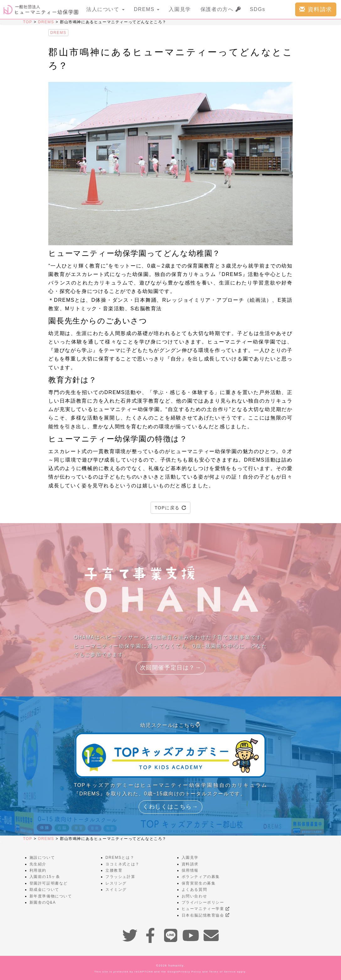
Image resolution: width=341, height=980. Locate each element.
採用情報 (190, 870)
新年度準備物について (51, 896)
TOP (28, 22)
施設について (42, 858)
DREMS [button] (147, 9)
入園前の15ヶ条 (45, 877)
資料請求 (316, 9)
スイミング (116, 890)
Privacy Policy (190, 972)
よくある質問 (194, 890)
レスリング (116, 883)
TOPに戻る (170, 508)
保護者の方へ (221, 9)
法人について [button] (105, 9)
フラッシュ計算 (120, 877)
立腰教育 (114, 870)
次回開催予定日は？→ (171, 668)
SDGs (258, 9)
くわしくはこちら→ (170, 807)
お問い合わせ (194, 896)
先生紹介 (38, 864)
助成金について (44, 890)
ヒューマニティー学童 (206, 909)
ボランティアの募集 (201, 877)
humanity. (177, 966)
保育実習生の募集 (199, 883)
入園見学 (180, 9)
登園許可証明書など (49, 883)
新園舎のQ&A (43, 902)
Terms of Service (223, 972)
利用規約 (38, 870)
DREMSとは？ (120, 858)
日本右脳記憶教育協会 (206, 915)
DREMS (46, 22)
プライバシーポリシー (203, 902)
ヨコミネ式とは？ (123, 864)
